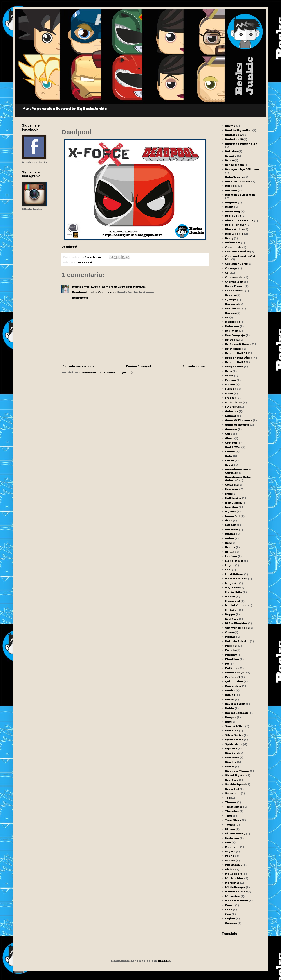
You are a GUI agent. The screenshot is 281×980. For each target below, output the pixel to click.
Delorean (232, 326)
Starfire (231, 762)
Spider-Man (234, 744)
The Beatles (234, 807)
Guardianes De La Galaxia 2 (238, 478)
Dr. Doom (232, 340)
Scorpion (232, 730)
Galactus (231, 411)
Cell (228, 272)
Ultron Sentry (235, 833)
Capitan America (237, 251)
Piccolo (230, 650)
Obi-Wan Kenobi (237, 628)
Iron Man (231, 507)
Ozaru (229, 632)
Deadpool (69, 246)
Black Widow (234, 229)
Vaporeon (232, 847)
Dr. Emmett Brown (238, 344)
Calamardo (233, 247)
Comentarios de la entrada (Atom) (107, 372)
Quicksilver (233, 686)
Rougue (231, 717)
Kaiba (230, 538)
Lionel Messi (234, 561)
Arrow (229, 160)
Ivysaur (231, 511)
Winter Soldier (236, 891)
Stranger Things (237, 771)
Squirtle (231, 748)
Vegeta (230, 851)
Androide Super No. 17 (241, 143)
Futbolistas (234, 402)
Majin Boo (232, 587)
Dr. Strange (233, 349)
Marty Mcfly (234, 592)
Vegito (230, 856)
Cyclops (231, 299)
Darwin (230, 313)
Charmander (234, 277)
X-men (230, 905)
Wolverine (232, 896)
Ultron (230, 829)
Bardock (231, 186)
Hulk (228, 494)
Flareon (231, 389)
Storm (230, 766)
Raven (230, 699)
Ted (228, 798)
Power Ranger (235, 672)
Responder (80, 297)
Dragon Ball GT (236, 353)
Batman (231, 190)
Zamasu (231, 923)
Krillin (230, 552)
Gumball (231, 485)
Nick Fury (232, 619)
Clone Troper (234, 286)
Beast (229, 207)
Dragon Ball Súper (239, 358)
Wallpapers (234, 874)
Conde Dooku (235, 290)
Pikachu (231, 655)
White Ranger (235, 887)
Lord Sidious (234, 574)
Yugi (228, 914)
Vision (230, 869)
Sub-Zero (232, 780)
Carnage (231, 268)
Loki (228, 569)
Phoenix (231, 646)
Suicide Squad (235, 784)
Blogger (164, 961)
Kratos (230, 547)
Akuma (230, 126)
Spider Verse (234, 739)
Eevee (229, 375)
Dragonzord (234, 366)
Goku (229, 456)
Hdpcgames (81, 286)
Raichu (230, 695)
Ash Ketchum (234, 165)
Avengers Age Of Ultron (242, 169)
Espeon (231, 380)
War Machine (234, 878)
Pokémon (232, 668)
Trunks (230, 824)
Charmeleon (234, 281)
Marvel (230, 596)
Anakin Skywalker (238, 130)
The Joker (232, 811)
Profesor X (233, 677)
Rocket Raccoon (237, 713)
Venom (230, 860)
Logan (230, 565)
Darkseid (232, 304)
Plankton (232, 659)
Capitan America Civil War (241, 258)
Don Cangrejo (235, 335)
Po (227, 663)
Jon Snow (232, 529)
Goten (230, 460)
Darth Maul (233, 308)
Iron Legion (233, 503)
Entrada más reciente (78, 366)
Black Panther (235, 225)
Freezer (231, 398)
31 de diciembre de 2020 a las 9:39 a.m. (118, 286)
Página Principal (139, 366)
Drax (229, 371)
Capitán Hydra (236, 263)
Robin (230, 708)
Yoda (229, 909)
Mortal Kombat (236, 605)
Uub (228, 842)
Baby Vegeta (234, 177)
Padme (230, 637)
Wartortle (232, 883)
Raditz (230, 690)
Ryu (228, 722)
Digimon (232, 331)
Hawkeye (232, 489)
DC (227, 317)
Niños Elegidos (236, 623)
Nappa (230, 614)
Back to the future (238, 181)
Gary (229, 433)
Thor (229, 815)
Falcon (230, 384)
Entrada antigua (195, 366)
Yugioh (230, 918)
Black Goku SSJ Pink (239, 220)
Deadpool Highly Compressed (94, 292)
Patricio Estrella (237, 641)
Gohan (230, 451)
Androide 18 (234, 139)
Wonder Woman (237, 900)
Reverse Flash (235, 704)
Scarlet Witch (235, 726)
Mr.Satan (232, 610)
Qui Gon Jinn (234, 681)
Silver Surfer (234, 735)
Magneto (232, 583)
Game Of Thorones (239, 420)
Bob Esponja (234, 234)
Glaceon (231, 442)
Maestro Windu (236, 578)
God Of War (233, 447)
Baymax (231, 202)
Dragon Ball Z (235, 362)
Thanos (231, 802)
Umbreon (232, 838)
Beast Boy (232, 211)
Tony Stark (233, 820)
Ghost (229, 438)
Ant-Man (231, 151)
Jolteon (231, 525)
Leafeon (231, 556)
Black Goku (233, 216)
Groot (229, 465)
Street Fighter (235, 775)
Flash (229, 393)
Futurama (232, 407)
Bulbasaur (233, 242)
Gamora (231, 429)
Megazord (232, 601)
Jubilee (230, 534)
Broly (229, 238)
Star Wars (232, 757)
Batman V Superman (240, 195)
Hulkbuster (233, 498)
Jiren (229, 520)
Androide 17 (234, 135)
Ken (228, 543)
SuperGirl (232, 789)
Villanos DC (233, 865)
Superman (233, 793)
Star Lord (232, 753)
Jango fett (232, 516)
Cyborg (230, 295)
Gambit (231, 416)
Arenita (231, 156)
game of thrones (237, 424)
